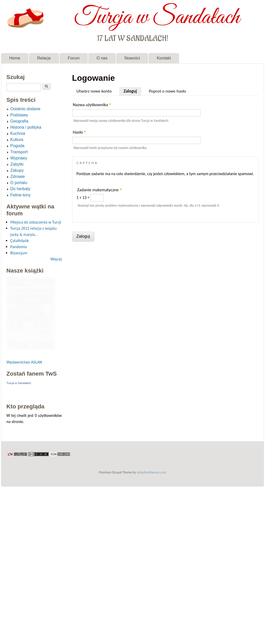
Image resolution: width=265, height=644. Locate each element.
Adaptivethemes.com (151, 472)
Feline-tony (20, 195)
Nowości (132, 58)
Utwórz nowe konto (94, 91)
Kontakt (164, 58)
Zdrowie (18, 177)
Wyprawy (19, 158)
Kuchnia (18, 133)
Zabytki (17, 164)
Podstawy (19, 115)
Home (15, 58)
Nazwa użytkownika (92, 105)
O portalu (19, 183)
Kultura (17, 140)
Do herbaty (20, 189)
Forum (74, 58)
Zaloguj (132, 90)
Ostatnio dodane (25, 109)
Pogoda (17, 146)
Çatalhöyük (19, 241)
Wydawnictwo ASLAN (24, 362)
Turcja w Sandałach (157, 17)
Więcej (56, 259)
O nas (102, 58)
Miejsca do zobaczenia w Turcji (36, 222)
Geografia (19, 121)
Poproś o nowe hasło (167, 91)
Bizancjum (19, 253)
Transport (19, 152)
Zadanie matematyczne (100, 190)
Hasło (80, 132)
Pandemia (18, 247)
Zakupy (17, 170)
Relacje (44, 58)
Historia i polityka (26, 127)
